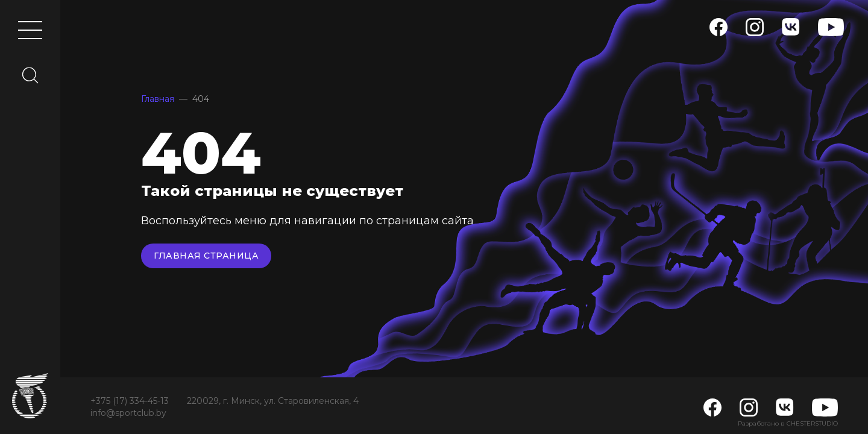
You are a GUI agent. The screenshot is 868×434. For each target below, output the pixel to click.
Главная (158, 99)
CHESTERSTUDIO (812, 423)
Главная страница (206, 256)
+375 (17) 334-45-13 (130, 401)
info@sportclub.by (128, 413)
